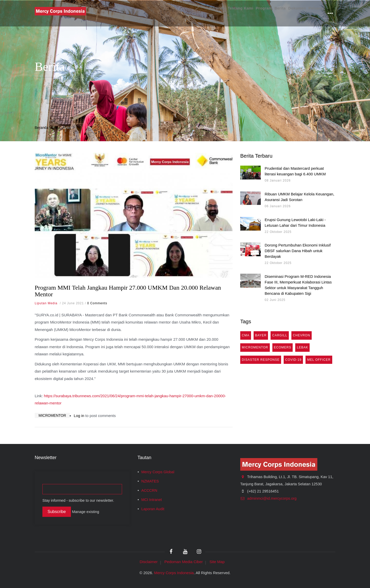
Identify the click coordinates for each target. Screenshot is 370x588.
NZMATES (150, 481)
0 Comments (97, 303)
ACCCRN (149, 490)
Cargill (280, 335)
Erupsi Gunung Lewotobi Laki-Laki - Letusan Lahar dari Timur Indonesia (295, 222)
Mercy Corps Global (158, 472)
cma (246, 335)
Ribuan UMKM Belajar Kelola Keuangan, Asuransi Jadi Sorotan (299, 197)
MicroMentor (52, 415)
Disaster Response (261, 360)
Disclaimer (149, 562)
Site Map (217, 562)
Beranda (194, 13)
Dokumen (291, 13)
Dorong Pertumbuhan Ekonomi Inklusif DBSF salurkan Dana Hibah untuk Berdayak (298, 251)
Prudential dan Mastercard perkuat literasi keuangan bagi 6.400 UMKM (295, 171)
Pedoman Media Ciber (184, 562)
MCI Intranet (152, 500)
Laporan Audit (153, 509)
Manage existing (86, 512)
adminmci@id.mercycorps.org (268, 498)
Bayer (261, 335)
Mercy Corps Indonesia (174, 573)
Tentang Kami (222, 13)
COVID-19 (293, 360)
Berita (270, 13)
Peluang (314, 13)
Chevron (302, 335)
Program (250, 13)
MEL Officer (319, 360)
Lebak (302, 347)
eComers (283, 347)
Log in (79, 416)
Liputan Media (46, 303)
